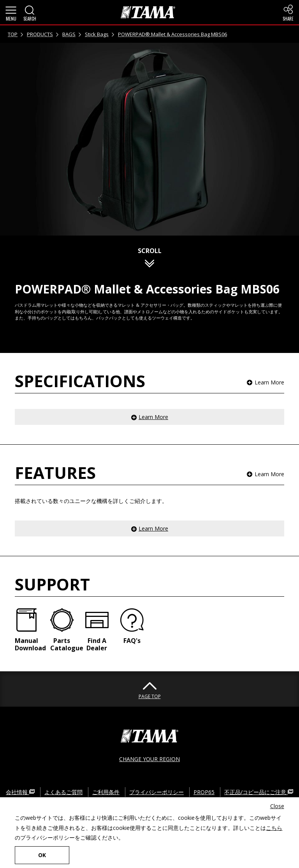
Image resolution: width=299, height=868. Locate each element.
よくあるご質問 (63, 792)
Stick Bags (97, 34)
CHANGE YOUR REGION (149, 759)
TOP (13, 34)
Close (277, 806)
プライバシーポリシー (157, 792)
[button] (11, 12)
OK (42, 855)
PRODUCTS (40, 34)
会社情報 (20, 792)
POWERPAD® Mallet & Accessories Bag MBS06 (172, 34)
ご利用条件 (106, 792)
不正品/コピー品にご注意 (259, 792)
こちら (274, 828)
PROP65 (204, 792)
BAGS (69, 34)
